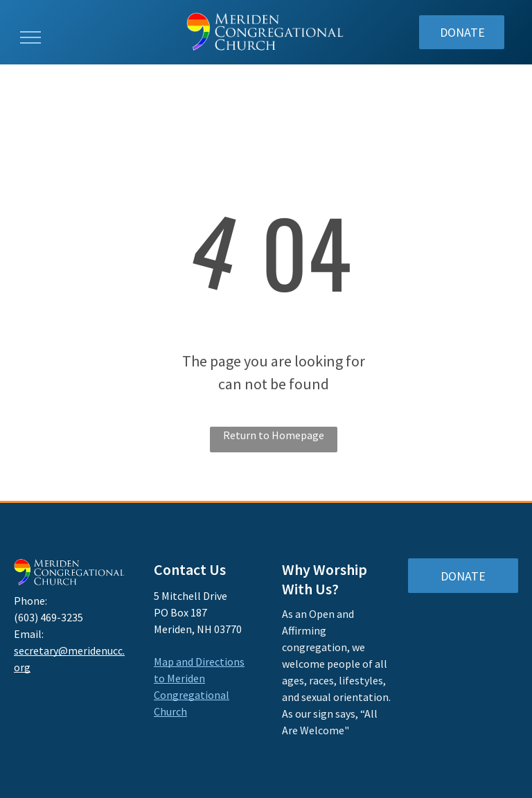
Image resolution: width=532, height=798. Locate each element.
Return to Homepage (274, 435)
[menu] (30, 37)
